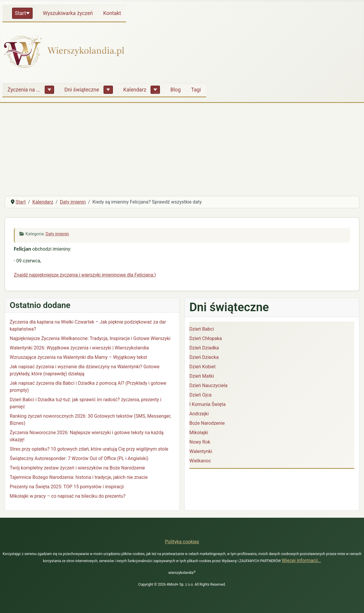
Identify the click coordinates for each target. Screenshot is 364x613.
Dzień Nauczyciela (208, 385)
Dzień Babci (202, 329)
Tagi (196, 90)
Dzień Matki (202, 376)
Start (21, 13)
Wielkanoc (200, 461)
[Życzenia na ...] (49, 90)
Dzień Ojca (201, 395)
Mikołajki (199, 433)
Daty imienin (57, 234)
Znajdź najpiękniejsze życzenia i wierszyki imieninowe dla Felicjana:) (85, 275)
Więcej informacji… (301, 560)
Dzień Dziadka (204, 348)
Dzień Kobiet (202, 367)
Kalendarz (135, 90)
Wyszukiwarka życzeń (68, 13)
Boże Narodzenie (207, 423)
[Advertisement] (182, 147)
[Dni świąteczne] (108, 90)
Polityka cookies (182, 542)
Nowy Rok (200, 442)
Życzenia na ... (24, 90)
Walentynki (201, 451)
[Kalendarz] (155, 90)
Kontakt (112, 13)
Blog (176, 90)
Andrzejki (199, 414)
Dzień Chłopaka (206, 338)
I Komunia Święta (207, 404)
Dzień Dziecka (204, 357)
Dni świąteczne (82, 90)
